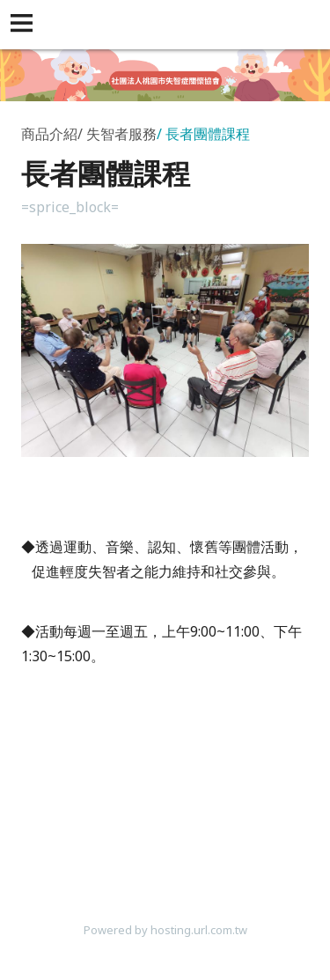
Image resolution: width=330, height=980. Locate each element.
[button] (25, 25)
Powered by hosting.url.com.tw (165, 930)
